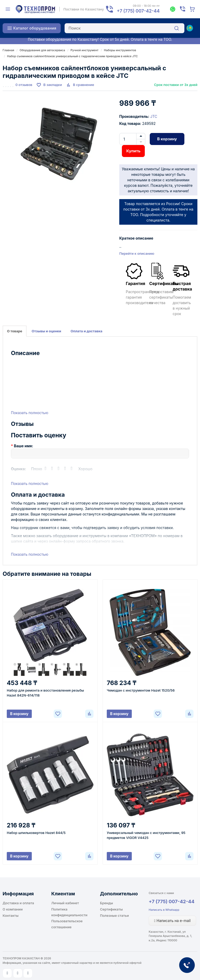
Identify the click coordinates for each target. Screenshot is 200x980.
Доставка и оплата (18, 903)
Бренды (107, 903)
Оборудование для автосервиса (42, 50)
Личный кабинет (65, 903)
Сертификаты (111, 909)
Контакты (11, 915)
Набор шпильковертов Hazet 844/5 (36, 833)
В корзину (167, 139)
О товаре (15, 331)
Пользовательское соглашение (67, 924)
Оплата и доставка (86, 331)
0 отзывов (24, 85)
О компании (13, 909)
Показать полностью (30, 413)
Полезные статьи (114, 915)
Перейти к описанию (137, 253)
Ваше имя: (23, 446)
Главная (8, 50)
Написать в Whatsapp (164, 910)
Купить (133, 151)
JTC (154, 116)
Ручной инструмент (85, 50)
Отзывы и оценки (46, 331)
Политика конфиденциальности (69, 912)
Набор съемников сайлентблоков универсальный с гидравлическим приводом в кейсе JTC (72, 56)
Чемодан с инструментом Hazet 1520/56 (141, 690)
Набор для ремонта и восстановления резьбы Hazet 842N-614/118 (45, 693)
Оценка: (18, 469)
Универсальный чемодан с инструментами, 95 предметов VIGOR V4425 (146, 835)
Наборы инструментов (120, 50)
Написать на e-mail (172, 921)
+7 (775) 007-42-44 (172, 901)
